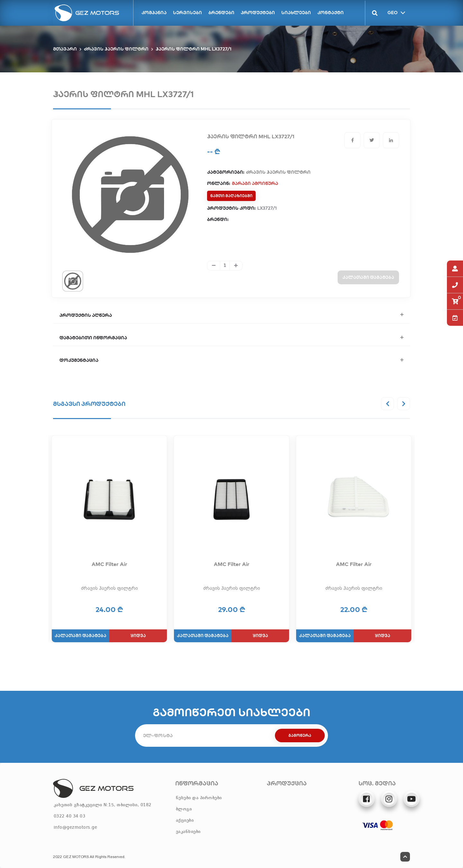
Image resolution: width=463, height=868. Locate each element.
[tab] (73, 281)
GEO (392, 12)
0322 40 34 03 (70, 816)
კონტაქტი (331, 13)
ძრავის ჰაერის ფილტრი (116, 49)
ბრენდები (221, 13)
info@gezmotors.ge (76, 827)
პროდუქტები (258, 13)
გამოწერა (300, 735)
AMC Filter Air (109, 564)
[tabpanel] (130, 195)
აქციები (185, 820)
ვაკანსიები (188, 832)
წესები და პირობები (199, 798)
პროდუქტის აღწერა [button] (86, 315)
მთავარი (65, 49)
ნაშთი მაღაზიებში (231, 196)
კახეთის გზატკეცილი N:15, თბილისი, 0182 (103, 805)
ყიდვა (138, 635)
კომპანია (154, 13)
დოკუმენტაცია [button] (79, 360)
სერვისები (187, 13)
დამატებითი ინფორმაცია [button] (93, 338)
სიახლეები (296, 13)
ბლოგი (184, 809)
